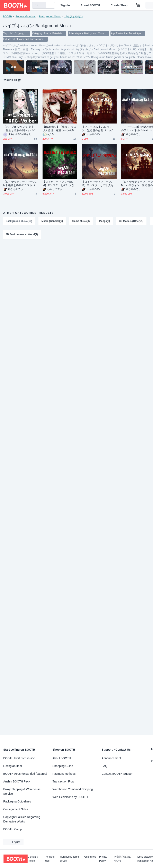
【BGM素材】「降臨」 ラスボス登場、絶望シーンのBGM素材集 (59, 129)
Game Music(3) (81, 221)
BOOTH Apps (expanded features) (25, 774)
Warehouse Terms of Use (70, 859)
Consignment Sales (16, 809)
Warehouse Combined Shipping (73, 789)
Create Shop (119, 5)
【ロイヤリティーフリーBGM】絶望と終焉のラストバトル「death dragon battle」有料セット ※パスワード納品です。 (20, 184)
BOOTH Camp (13, 829)
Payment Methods (64, 774)
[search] (42, 6)
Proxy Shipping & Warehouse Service (22, 791)
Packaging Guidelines (17, 801)
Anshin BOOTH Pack (17, 781)
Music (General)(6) (52, 221)
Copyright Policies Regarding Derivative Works (22, 819)
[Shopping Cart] (138, 5)
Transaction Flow (63, 781)
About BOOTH (90, 5)
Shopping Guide (63, 766)
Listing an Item (13, 766)
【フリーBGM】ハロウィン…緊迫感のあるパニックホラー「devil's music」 (98, 129)
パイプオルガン (74, 16)
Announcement (111, 758)
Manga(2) (105, 221)
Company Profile (33, 859)
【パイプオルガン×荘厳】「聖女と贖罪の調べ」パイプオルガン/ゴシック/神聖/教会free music (20, 129)
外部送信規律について (123, 859)
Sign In (65, 5)
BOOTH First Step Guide (19, 758)
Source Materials (26, 16)
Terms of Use (50, 859)
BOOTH (7, 16)
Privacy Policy (103, 859)
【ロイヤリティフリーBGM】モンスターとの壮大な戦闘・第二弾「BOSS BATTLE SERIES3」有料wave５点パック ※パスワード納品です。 (99, 184)
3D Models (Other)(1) (131, 221)
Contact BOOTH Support (118, 774)
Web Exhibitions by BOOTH (70, 797)
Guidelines (90, 857)
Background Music (50, 16)
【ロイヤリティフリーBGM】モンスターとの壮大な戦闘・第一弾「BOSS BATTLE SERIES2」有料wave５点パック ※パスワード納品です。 (60, 184)
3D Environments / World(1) (22, 235)
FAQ (105, 766)
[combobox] (39, 5)
